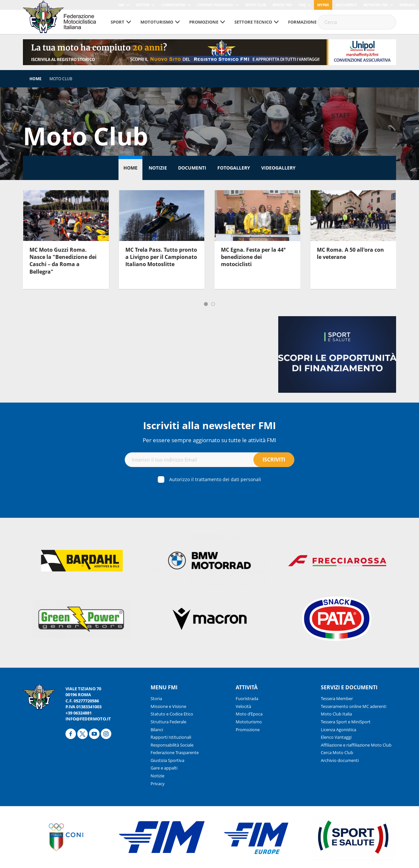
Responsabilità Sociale (172, 745)
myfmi (323, 5)
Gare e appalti (164, 768)
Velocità (243, 706)
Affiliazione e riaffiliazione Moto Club (356, 745)
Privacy (158, 784)
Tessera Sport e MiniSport (346, 722)
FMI (121, 5)
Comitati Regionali (215, 5)
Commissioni (173, 5)
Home (36, 79)
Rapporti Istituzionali (171, 737)
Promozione (204, 22)
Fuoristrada (247, 698)
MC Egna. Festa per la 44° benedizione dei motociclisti (253, 257)
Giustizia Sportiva (167, 760)
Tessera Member (337, 698)
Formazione (302, 22)
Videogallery (278, 168)
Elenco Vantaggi (336, 737)
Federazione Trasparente (175, 752)
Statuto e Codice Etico (172, 714)
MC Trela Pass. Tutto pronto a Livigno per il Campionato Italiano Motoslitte (161, 257)
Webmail (408, 5)
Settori (143, 5)
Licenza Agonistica (338, 730)
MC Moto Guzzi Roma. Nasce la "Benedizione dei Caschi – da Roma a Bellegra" (63, 261)
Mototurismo (157, 22)
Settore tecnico (253, 22)
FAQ (302, 5)
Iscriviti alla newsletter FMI (209, 425)
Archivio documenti (340, 760)
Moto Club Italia (336, 714)
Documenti (346, 5)
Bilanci (157, 730)
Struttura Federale (168, 722)
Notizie (158, 168)
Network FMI (376, 5)
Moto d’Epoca (249, 714)
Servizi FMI (282, 5)
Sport (118, 22)
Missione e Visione (168, 706)
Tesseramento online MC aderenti (354, 706)
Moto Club (255, 5)
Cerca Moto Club (337, 752)
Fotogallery (234, 168)
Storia (156, 698)
